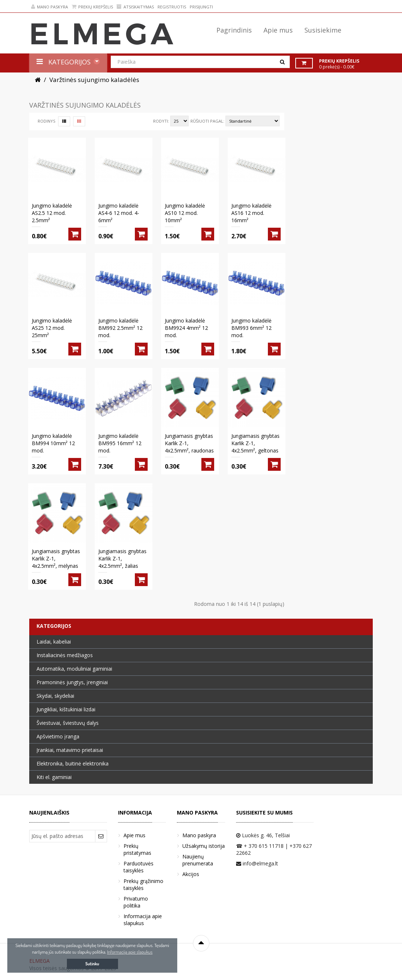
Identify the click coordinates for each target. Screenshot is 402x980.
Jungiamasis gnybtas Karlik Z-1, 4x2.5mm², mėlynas (56, 558)
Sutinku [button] (92, 964)
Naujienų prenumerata (198, 860)
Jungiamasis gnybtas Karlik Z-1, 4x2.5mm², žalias (122, 558)
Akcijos (191, 874)
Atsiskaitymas (135, 7)
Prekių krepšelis (92, 7)
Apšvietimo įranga (58, 736)
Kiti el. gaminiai (54, 777)
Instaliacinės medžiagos (65, 655)
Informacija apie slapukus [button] (130, 952)
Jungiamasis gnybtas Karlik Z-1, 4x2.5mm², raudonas (189, 443)
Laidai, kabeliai (54, 642)
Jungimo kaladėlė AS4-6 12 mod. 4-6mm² (119, 213)
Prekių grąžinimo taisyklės (143, 884)
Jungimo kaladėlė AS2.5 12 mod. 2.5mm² (52, 213)
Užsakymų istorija (204, 846)
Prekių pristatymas (137, 849)
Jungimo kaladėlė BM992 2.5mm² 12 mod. (120, 328)
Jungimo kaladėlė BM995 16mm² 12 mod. (120, 443)
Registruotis (172, 7)
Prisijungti (201, 7)
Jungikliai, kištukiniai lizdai (66, 709)
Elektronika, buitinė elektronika (73, 763)
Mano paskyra (50, 7)
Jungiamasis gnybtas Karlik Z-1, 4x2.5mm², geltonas (255, 443)
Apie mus (134, 835)
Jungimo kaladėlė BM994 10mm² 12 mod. (53, 443)
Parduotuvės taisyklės (139, 867)
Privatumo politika (136, 902)
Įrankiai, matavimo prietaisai (70, 750)
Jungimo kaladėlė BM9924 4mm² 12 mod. (186, 328)
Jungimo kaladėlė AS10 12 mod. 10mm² (185, 213)
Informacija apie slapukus (143, 920)
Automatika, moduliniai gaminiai (74, 669)
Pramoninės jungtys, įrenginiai (72, 682)
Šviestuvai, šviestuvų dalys (68, 723)
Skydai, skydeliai (55, 696)
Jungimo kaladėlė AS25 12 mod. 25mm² (52, 328)
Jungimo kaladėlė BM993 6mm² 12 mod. (251, 328)
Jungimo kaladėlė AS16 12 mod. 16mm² (251, 213)
